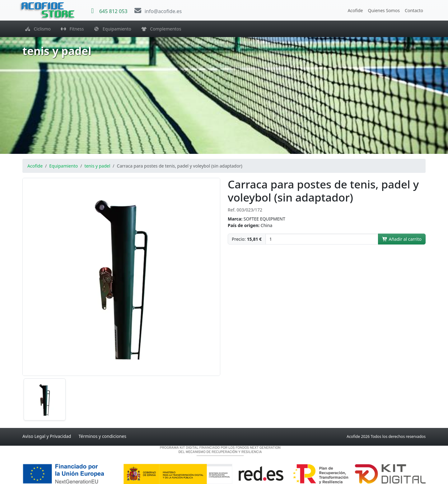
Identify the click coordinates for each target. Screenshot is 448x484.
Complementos (161, 29)
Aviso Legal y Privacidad (47, 436)
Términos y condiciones (102, 436)
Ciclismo (38, 29)
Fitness (72, 29)
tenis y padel (97, 166)
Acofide (355, 10)
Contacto (414, 10)
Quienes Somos (384, 10)
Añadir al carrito (402, 239)
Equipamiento (112, 29)
